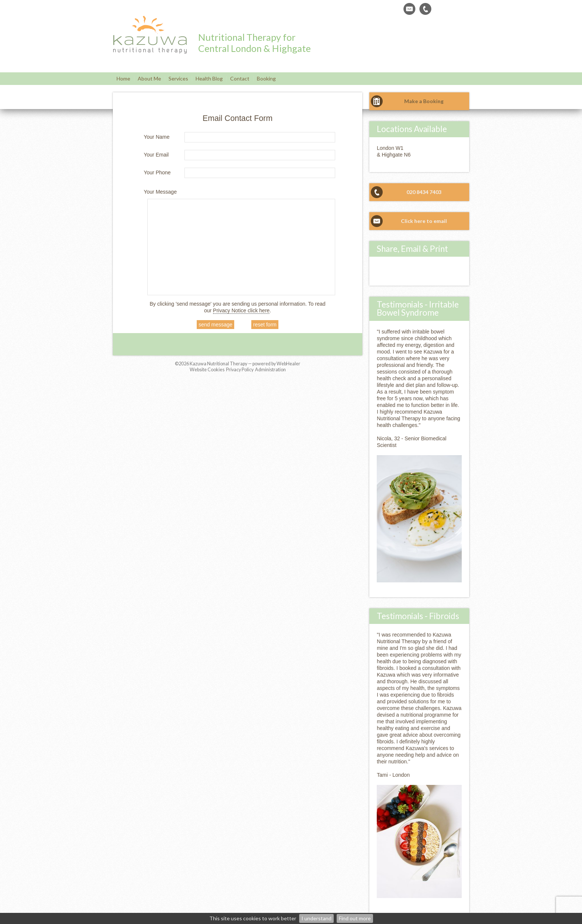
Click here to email (424, 221)
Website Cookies (207, 370)
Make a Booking (424, 101)
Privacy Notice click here (241, 310)
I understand (316, 918)
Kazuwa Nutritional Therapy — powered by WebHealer (245, 364)
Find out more (355, 918)
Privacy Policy (240, 370)
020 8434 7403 (424, 192)
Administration (270, 370)
